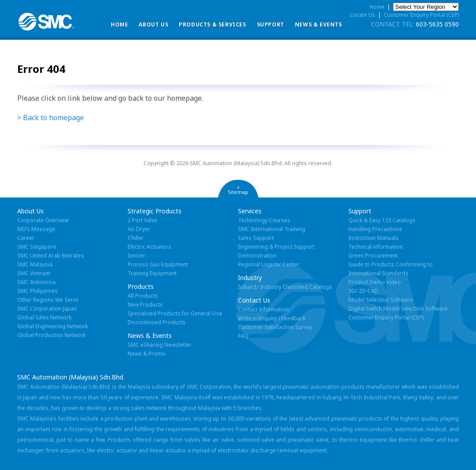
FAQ (243, 336)
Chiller (136, 238)
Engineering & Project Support (276, 247)
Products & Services (212, 25)
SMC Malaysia (35, 264)
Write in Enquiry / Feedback (272, 318)
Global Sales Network (44, 317)
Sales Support (256, 238)
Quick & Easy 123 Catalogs (382, 220)
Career (26, 238)
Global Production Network (51, 335)
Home (119, 25)
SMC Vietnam (34, 273)
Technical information (376, 247)
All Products (143, 296)
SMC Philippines (38, 291)
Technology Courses (264, 220)
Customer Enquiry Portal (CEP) (421, 15)
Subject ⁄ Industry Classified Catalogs (285, 287)
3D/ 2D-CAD (363, 291)
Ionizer (136, 256)
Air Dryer (139, 229)
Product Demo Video (375, 282)
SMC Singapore (37, 247)
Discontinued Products (157, 322)
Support (271, 25)
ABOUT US (153, 25)
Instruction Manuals (374, 238)
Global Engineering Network (53, 326)
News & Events (319, 25)
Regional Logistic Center (269, 264)
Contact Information (263, 309)
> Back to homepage (51, 117)
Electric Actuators (149, 247)
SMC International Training (272, 229)
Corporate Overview (43, 220)
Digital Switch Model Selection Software (398, 309)
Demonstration (257, 256)
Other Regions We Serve (48, 300)
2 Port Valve (142, 220)
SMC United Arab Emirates (51, 256)
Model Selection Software (381, 300)
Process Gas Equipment (158, 264)
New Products (145, 305)
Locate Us (363, 15)
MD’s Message (36, 229)
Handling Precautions (375, 229)
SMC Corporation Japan (47, 309)
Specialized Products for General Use (175, 313)
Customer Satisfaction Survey (275, 327)
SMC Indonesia (36, 282)
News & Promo (147, 354)
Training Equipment (152, 273)
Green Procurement (373, 256)
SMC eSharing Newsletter (160, 345)
